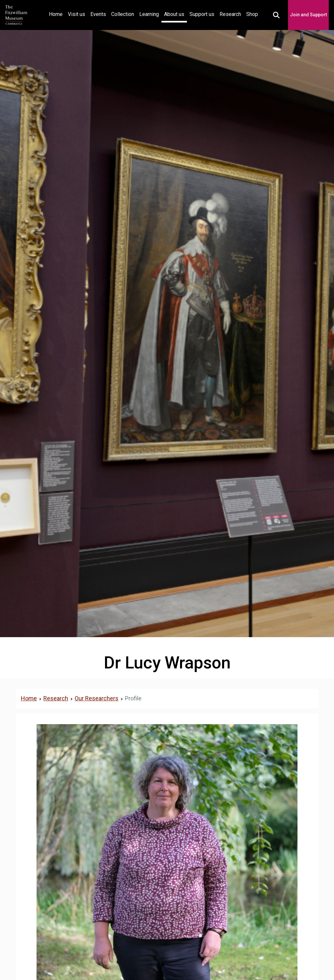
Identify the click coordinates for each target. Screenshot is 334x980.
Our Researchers (97, 698)
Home (57, 14)
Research (230, 14)
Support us (202, 14)
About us (174, 14)
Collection (123, 14)
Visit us (76, 14)
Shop (252, 14)
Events (98, 14)
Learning (149, 14)
